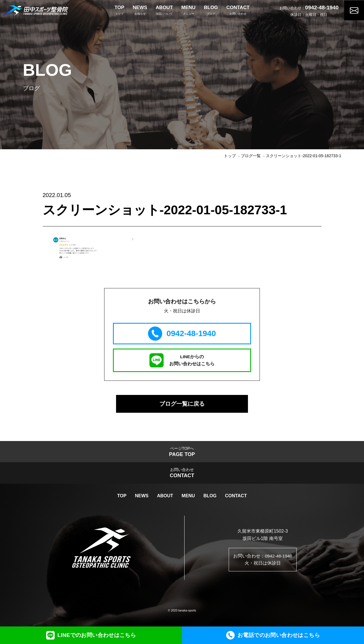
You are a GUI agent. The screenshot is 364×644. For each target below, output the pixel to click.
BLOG (210, 498)
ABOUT (165, 498)
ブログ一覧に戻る (182, 404)
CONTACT (236, 498)
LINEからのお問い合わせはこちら (182, 360)
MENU (188, 498)
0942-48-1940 (322, 7)
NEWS (142, 498)
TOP (122, 498)
